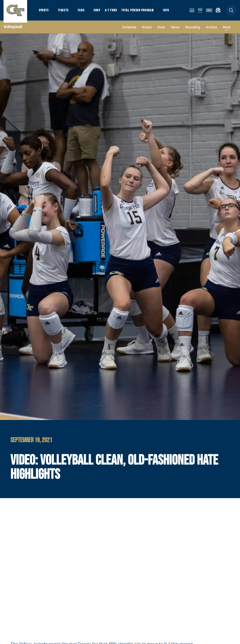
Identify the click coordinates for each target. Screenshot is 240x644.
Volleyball (13, 31)
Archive (211, 31)
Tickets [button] (65, 12)
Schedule (129, 31)
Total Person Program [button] (143, 12)
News (175, 31)
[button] (231, 12)
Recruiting (193, 31)
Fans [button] (84, 12)
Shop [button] (101, 12)
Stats (161, 31)
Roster (147, 31)
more (227, 31)
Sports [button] (44, 12)
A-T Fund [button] (116, 12)
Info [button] (173, 12)
